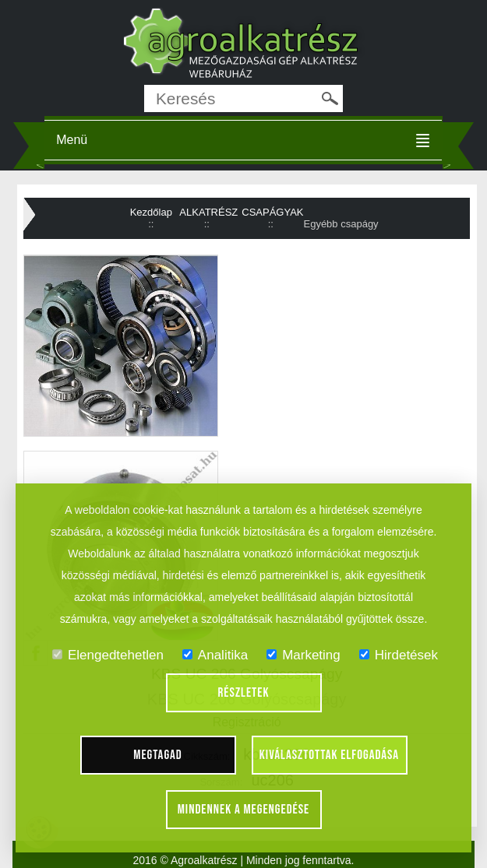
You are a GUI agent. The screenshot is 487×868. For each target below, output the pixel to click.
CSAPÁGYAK (272, 212)
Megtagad (158, 755)
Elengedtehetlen (108, 655)
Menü (72, 140)
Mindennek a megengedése (244, 810)
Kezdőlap (151, 212)
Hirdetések (399, 655)
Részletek (244, 693)
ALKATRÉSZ (208, 212)
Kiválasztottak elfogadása (329, 755)
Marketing (303, 655)
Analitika (215, 655)
